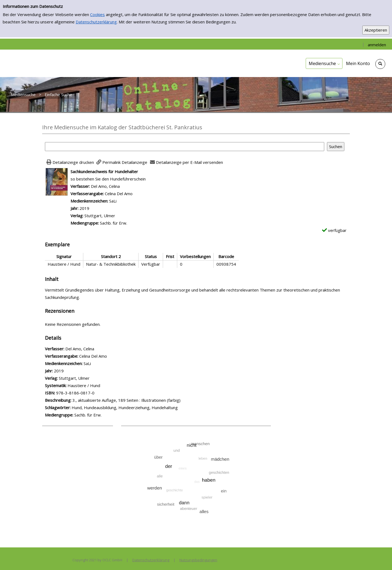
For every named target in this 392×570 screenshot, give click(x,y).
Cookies (97, 14)
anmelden (377, 45)
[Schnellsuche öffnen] (380, 64)
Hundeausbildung (100, 407)
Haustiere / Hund (84, 385)
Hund (77, 407)
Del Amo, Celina (105, 186)
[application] (324, 63)
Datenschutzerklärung (96, 22)
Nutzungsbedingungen (198, 560)
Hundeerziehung (134, 407)
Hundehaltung (165, 407)
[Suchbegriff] (185, 147)
